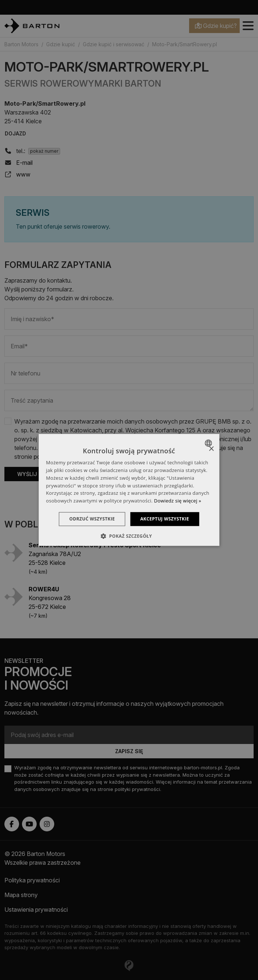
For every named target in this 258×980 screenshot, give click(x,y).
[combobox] (209, 443)
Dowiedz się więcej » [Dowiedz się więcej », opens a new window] (178, 501)
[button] (129, 536)
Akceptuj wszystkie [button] (166, 519)
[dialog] (129, 490)
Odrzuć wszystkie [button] (91, 519)
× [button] (211, 449)
